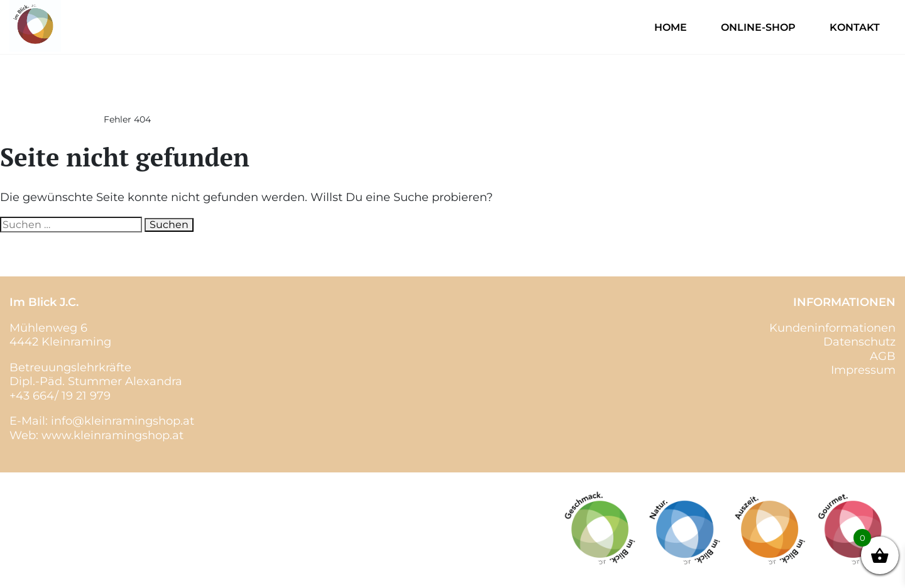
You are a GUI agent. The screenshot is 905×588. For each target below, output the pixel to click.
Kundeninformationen (832, 328)
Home (671, 27)
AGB (883, 356)
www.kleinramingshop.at (112, 435)
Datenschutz (859, 342)
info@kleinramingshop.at (123, 421)
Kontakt (855, 27)
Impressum (863, 370)
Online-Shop (758, 27)
